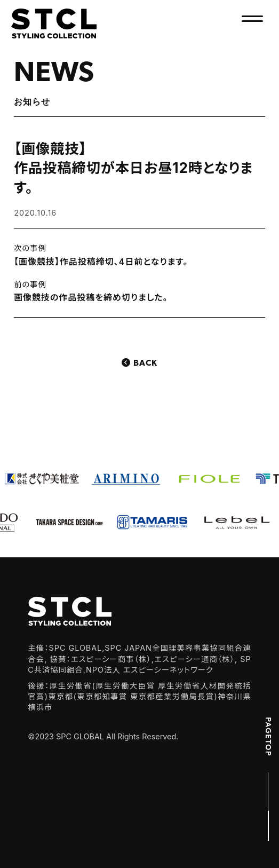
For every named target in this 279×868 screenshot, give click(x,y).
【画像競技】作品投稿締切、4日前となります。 (101, 262)
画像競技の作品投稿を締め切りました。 (91, 297)
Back (145, 364)
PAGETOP (268, 737)
